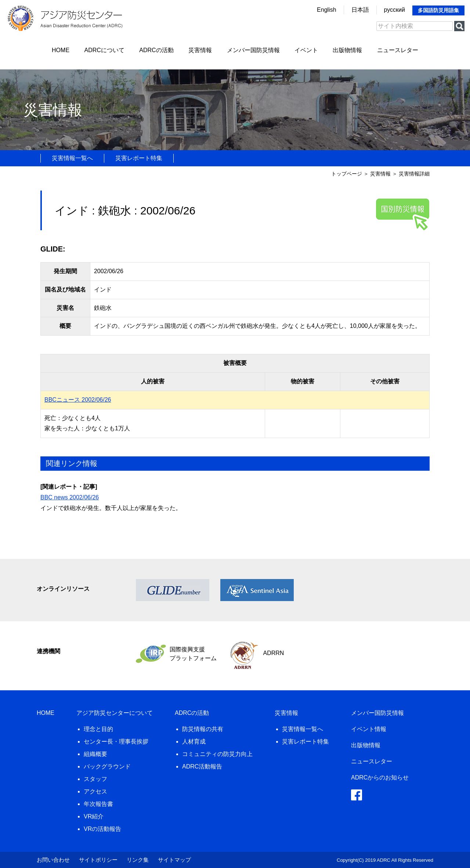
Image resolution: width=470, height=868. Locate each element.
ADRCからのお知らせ (380, 777)
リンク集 (138, 860)
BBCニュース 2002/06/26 (78, 400)
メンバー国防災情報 (253, 50)
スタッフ (95, 779)
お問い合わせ (53, 860)
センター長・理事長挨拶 (116, 742)
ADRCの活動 (156, 50)
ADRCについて (104, 50)
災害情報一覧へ (72, 158)
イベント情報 (369, 729)
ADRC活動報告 (202, 766)
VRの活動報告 (102, 829)
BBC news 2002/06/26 (70, 497)
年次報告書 (98, 804)
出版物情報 (347, 50)
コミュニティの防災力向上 (217, 754)
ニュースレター (398, 50)
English (326, 10)
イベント (306, 50)
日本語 (360, 10)
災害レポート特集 (139, 158)
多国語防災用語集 (438, 10)
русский (395, 10)
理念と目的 (98, 729)
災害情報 (200, 50)
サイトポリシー (98, 860)
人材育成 (194, 742)
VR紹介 (94, 816)
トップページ (347, 174)
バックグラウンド (107, 766)
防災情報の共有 (203, 729)
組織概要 (95, 754)
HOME (61, 50)
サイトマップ (174, 860)
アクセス (95, 791)
